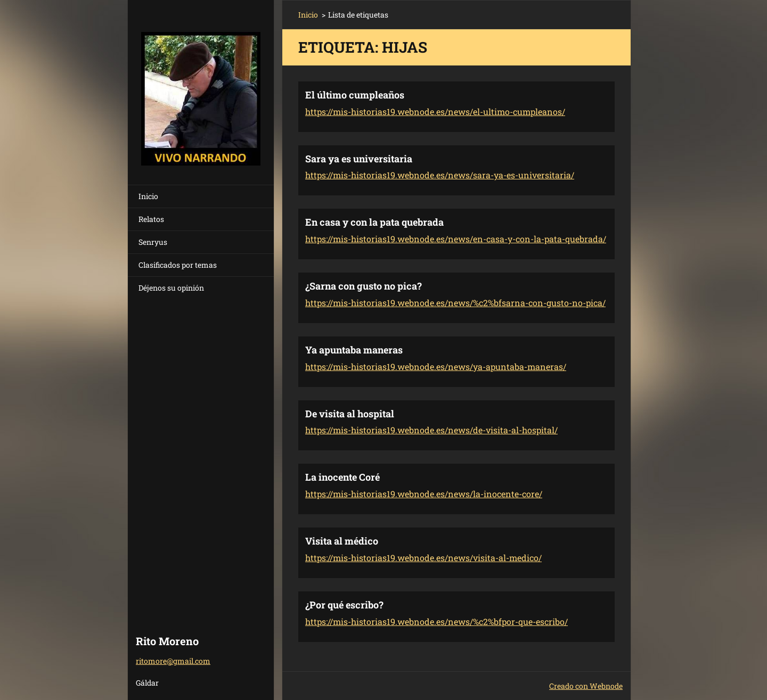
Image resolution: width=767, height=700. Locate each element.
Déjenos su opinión (171, 288)
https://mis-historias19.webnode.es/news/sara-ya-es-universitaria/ (440, 175)
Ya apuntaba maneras (354, 350)
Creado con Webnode (586, 686)
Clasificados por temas (178, 265)
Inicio (148, 196)
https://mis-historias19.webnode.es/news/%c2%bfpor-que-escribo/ (436, 621)
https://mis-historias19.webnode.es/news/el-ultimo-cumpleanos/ (435, 112)
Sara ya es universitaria (359, 159)
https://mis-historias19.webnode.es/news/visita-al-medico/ (423, 558)
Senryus (153, 242)
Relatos (151, 219)
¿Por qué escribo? (344, 605)
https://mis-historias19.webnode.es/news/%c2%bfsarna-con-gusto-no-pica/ (455, 303)
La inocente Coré (342, 477)
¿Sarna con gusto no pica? (364, 286)
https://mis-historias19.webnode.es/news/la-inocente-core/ (424, 494)
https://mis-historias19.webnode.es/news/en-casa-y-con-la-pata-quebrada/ (456, 239)
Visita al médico (342, 541)
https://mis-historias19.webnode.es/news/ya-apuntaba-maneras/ (436, 367)
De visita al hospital (350, 414)
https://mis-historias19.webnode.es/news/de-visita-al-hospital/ (431, 430)
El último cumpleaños (355, 95)
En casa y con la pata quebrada (374, 222)
